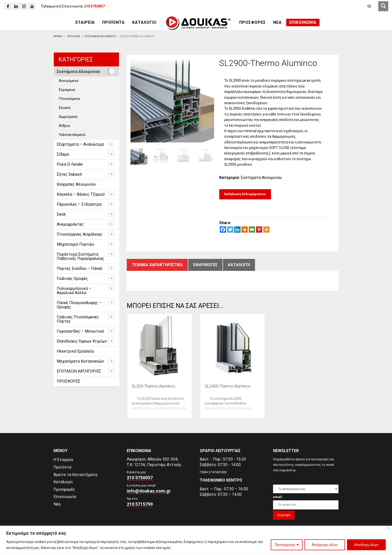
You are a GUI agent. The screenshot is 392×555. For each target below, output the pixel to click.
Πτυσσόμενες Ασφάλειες (80, 234)
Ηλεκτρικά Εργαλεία (75, 351)
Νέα (57, 504)
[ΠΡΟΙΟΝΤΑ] (73, 36)
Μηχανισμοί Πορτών (75, 244)
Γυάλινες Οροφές (72, 278)
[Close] (389, 528)
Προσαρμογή (285, 545)
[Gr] (369, 6)
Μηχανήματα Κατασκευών (80, 361)
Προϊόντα (62, 467)
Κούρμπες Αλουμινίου (76, 184)
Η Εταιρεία (63, 460)
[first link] (383, 6)
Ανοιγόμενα (68, 81)
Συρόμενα (67, 90)
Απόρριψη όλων (325, 545)
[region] (196, 540)
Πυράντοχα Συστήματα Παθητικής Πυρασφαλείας (80, 256)
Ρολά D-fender (70, 164)
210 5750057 (140, 478)
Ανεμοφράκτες (70, 224)
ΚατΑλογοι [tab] (239, 265)
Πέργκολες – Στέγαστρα (79, 204)
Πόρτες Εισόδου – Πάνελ (80, 269)
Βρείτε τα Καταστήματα (75, 475)
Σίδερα (63, 154)
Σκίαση (65, 108)
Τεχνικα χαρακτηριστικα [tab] (157, 265)
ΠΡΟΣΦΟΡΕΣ (68, 381)
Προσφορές (64, 489)
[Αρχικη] (58, 36)
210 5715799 (140, 504)
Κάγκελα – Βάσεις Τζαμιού (81, 194)
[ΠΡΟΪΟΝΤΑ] (113, 22)
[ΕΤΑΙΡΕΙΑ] (85, 22)
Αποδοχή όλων (366, 545)
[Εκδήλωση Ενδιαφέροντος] (245, 194)
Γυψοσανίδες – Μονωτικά (80, 331)
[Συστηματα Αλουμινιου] (100, 36)
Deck (61, 214)
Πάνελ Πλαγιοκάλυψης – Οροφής (79, 305)
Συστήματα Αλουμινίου (261, 178)
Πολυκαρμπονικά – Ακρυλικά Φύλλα (74, 291)
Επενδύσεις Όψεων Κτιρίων (82, 341)
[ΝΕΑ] (277, 22)
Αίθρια (64, 126)
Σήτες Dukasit (69, 174)
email (277, 497)
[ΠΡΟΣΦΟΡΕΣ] (252, 22)
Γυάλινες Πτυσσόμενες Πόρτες (78, 319)
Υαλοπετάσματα (72, 135)
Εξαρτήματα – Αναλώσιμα (80, 144)
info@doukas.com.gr (149, 491)
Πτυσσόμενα (69, 99)
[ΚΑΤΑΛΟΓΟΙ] (144, 22)
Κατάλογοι (63, 482)
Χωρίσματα (68, 117)
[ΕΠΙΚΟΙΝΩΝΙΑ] (303, 22)
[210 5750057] (94, 6)
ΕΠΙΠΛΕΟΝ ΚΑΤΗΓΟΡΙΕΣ (79, 371)
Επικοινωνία (65, 497)
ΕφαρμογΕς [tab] (205, 265)
